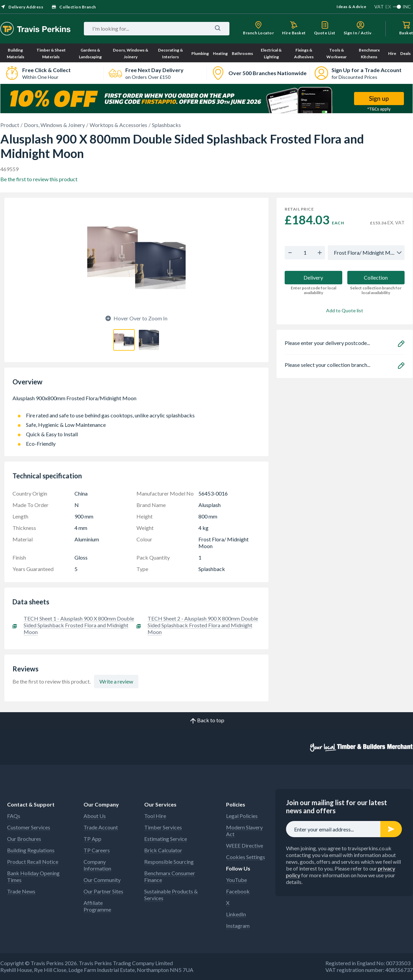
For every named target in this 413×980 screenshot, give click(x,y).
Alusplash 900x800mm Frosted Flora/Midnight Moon (136, 402)
